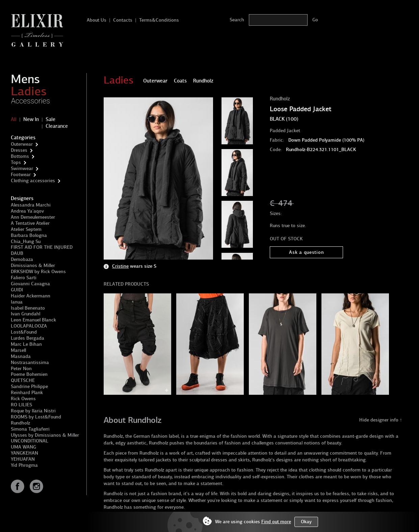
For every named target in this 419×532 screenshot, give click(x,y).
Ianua (17, 302)
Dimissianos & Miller (33, 265)
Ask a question (306, 252)
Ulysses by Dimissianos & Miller (45, 435)
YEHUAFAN (23, 459)
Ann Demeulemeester (33, 217)
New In (31, 119)
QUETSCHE (23, 380)
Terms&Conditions (159, 20)
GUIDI (17, 290)
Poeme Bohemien (29, 374)
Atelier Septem (26, 229)
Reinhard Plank (27, 393)
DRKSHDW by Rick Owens (38, 272)
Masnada (21, 356)
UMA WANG (23, 447)
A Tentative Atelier (30, 223)
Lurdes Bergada (28, 338)
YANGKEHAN (24, 453)
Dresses (19, 150)
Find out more (276, 522)
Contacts (123, 20)
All (14, 119)
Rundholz (20, 423)
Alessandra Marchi (31, 205)
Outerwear (22, 144)
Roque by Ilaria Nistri (33, 411)
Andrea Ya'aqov (27, 211)
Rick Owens (23, 399)
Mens (25, 79)
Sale (50, 119)
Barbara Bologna (29, 235)
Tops (16, 162)
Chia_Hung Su (26, 241)
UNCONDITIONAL (30, 441)
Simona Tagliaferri (30, 429)
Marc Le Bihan (26, 344)
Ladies (29, 91)
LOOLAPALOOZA (29, 326)
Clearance (57, 126)
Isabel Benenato (28, 308)
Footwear (21, 175)
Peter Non (21, 369)
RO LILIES (21, 405)
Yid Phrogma (24, 465)
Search (237, 20)
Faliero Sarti (24, 278)
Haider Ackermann (31, 296)
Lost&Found (24, 332)
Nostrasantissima (30, 362)
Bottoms (20, 156)
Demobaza (22, 259)
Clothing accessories (33, 181)
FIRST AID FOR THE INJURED (42, 247)
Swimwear (22, 168)
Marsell (18, 350)
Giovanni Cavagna (30, 284)
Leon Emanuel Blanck (33, 320)
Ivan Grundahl (25, 314)
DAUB (17, 253)
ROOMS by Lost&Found (36, 417)
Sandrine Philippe (29, 386)
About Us (97, 20)
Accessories (30, 101)
